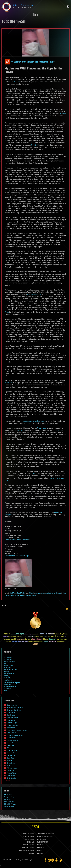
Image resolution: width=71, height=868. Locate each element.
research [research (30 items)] (30, 642)
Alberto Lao (11, 748)
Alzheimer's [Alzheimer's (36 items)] (13, 634)
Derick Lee (10, 745)
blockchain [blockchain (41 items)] (5, 637)
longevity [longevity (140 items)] (53, 639)
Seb (8, 765)
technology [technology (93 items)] (53, 642)
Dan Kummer (11, 733)
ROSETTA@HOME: (24, 851)
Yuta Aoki (10, 743)
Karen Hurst (11, 728)
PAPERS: (39, 851)
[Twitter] (49, 860)
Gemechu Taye (12, 723)
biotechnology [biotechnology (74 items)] (59, 634)
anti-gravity (8, 679)
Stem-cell (17, 596)
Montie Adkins (12, 773)
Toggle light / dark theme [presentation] (68, 7)
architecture (8, 681)
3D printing (8, 658)
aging (6, 675)
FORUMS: (31, 853)
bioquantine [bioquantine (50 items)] (36, 634)
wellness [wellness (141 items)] (36, 644)
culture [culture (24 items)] (24, 637)
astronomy (8, 685)
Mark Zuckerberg (10, 673)
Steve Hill (10, 760)
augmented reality (10, 687)
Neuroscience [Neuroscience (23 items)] (62, 640)
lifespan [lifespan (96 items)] (46, 639)
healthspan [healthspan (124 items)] (61, 637)
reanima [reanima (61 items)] (8, 642)
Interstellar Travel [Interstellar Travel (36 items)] (21, 640)
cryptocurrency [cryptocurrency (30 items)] (20, 637)
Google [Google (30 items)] (49, 637)
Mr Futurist (8, 799)
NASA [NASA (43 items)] (58, 639)
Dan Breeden (11, 715)
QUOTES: (39, 853)
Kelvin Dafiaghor (13, 725)
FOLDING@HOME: (24, 848)
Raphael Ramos (12, 753)
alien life (7, 677)
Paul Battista (11, 720)
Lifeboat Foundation (13, 860)
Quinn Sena (11, 713)
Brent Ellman (11, 763)
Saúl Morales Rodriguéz (15, 708)
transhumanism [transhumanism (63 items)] (61, 642)
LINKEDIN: (24, 837)
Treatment (34, 596)
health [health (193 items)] (53, 637)
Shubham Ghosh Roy (14, 710)
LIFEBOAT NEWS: (41, 834)
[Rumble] (60, 860)
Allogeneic (32, 593)
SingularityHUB (9, 806)
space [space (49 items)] (41, 642)
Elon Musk (8, 667)
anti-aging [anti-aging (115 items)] (20, 634)
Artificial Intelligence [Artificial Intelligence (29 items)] (29, 634)
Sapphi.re (31, 860)
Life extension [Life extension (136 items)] (38, 639)
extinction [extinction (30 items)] (37, 637)
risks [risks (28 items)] (33, 642)
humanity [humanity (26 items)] (67, 637)
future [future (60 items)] (42, 637)
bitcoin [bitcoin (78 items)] (65, 634)
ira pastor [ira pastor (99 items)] (29, 639)
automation (8, 689)
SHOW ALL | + (7, 781)
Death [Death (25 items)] (26, 637)
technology (23, 596)
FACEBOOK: (24, 834)
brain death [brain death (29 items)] (10, 637)
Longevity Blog (9, 797)
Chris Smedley (12, 778)
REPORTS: (39, 845)
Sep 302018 (7, 62)
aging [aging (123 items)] (6, 634)
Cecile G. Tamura (13, 740)
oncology (12, 596)
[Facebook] (45, 860)
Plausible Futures (10, 804)
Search (67, 609)
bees (6, 690)
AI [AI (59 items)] (10, 634)
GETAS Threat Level (35, 827)
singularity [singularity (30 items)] (36, 642)
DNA (6, 664)
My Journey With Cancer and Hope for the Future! (33, 62)
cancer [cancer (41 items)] (15, 637)
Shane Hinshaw (12, 750)
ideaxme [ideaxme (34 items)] (6, 640)
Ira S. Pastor (11, 776)
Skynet (7, 671)
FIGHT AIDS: (26, 845)
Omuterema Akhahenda (15, 735)
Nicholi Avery (13, 593)
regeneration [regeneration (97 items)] (24, 642)
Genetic (55, 593)
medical (60, 593)
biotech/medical (21, 593)
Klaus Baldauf (12, 738)
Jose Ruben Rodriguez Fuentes (17, 730)
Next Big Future (9, 802)
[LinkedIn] (53, 860)
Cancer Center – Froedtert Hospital (18, 556)
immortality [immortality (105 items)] (12, 639)
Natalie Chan (11, 755)
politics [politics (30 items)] (66, 640)
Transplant (28, 596)
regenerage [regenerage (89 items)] (15, 642)
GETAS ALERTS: (40, 837)
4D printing (8, 660)
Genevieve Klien (12, 705)
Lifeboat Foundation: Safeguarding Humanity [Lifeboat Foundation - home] (31, 7)
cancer (43, 593)
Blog (35, 15)
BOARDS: (39, 842)
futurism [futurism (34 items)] (45, 637)
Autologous (38, 593)
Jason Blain (11, 771)
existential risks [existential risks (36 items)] (31, 637)
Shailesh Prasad (12, 718)
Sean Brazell (11, 758)
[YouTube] (56, 860)
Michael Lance (12, 768)
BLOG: (38, 839)
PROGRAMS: (40, 848)
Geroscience (8, 794)
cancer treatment (49, 593)
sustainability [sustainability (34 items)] (45, 642)
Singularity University (11, 669)
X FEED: (24, 839)
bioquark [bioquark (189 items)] (43, 634)
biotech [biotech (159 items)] (51, 634)
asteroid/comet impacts (12, 683)
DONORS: (29, 842)
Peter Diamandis (10, 662)
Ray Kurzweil (9, 665)
